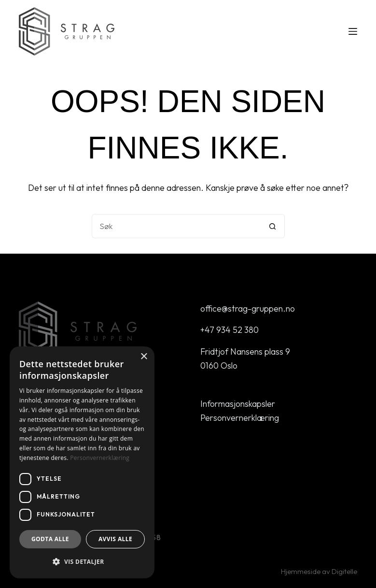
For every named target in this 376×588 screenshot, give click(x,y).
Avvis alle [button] (115, 539)
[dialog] (82, 462)
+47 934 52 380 (230, 330)
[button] (82, 562)
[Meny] (353, 31)
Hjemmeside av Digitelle (319, 571)
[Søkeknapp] (273, 226)
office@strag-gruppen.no (248, 308)
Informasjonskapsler (238, 404)
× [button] (144, 357)
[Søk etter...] (176, 226)
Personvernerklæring (240, 418)
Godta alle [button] (50, 539)
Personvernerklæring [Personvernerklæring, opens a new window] (100, 458)
